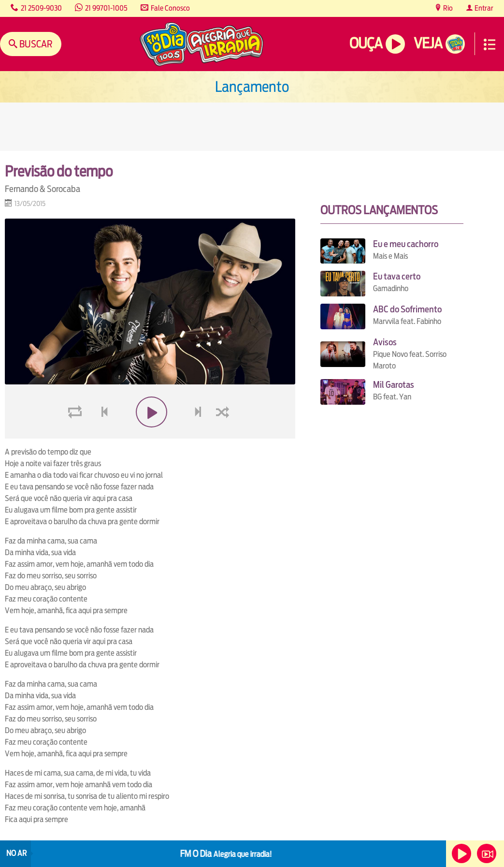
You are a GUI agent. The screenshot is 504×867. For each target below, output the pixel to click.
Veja (428, 43)
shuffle (224, 435)
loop (76, 435)
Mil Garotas (394, 385)
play (150, 435)
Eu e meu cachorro (406, 244)
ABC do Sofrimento (407, 309)
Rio (447, 8)
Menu (490, 44)
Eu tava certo (397, 276)
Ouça (366, 43)
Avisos (385, 342)
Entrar (483, 8)
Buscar (35, 44)
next (199, 435)
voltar (101, 435)
